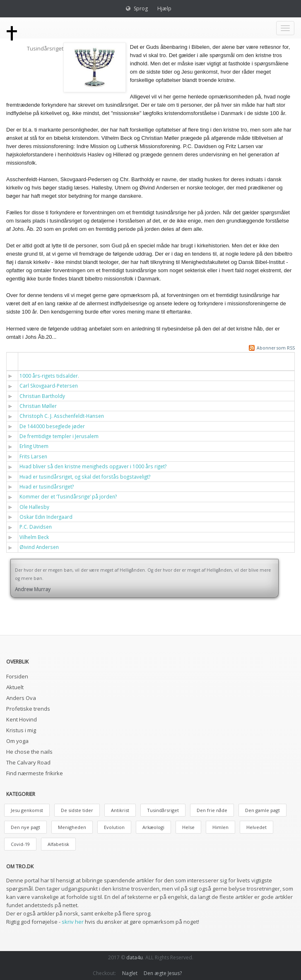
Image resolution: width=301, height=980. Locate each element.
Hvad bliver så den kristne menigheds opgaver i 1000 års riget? (93, 466)
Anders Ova (21, 698)
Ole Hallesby (34, 507)
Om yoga (17, 741)
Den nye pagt (25, 827)
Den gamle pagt (262, 810)
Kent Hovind (22, 719)
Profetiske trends (28, 709)
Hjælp (164, 8)
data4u (135, 957)
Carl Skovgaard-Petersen (49, 386)
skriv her (73, 922)
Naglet (130, 973)
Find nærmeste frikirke (35, 773)
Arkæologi (153, 827)
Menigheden (72, 827)
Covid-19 (20, 844)
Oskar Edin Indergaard (46, 517)
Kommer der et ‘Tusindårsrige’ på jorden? (68, 496)
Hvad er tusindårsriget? (47, 486)
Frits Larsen (33, 456)
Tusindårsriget (163, 810)
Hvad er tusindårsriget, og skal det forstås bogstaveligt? (85, 477)
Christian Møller (38, 406)
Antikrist (120, 810)
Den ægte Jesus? (163, 973)
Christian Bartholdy (42, 396)
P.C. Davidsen (36, 527)
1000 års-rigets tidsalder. (49, 376)
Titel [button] (31, 361)
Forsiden (17, 676)
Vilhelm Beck (34, 537)
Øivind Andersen (39, 547)
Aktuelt (15, 687)
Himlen (220, 827)
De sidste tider (77, 810)
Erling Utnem (34, 446)
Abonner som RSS (276, 348)
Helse (188, 827)
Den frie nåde (212, 810)
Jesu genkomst (27, 810)
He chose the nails (29, 752)
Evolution (114, 827)
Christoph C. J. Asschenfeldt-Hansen (62, 416)
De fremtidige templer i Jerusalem (59, 436)
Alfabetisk (58, 844)
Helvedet (256, 827)
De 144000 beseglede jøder (52, 426)
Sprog (141, 8)
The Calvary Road (28, 762)
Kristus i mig (21, 730)
